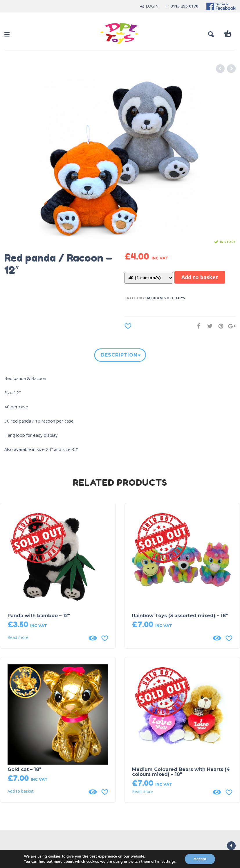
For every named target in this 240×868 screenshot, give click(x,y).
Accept (200, 859)
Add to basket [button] (21, 791)
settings (169, 862)
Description (119, 355)
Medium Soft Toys (166, 298)
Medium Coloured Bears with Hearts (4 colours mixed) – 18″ (181, 772)
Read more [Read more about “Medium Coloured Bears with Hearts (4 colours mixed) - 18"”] (142, 792)
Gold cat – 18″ (24, 769)
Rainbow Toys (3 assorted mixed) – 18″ (180, 616)
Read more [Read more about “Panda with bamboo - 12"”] (18, 637)
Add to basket (200, 277)
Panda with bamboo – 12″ (39, 616)
